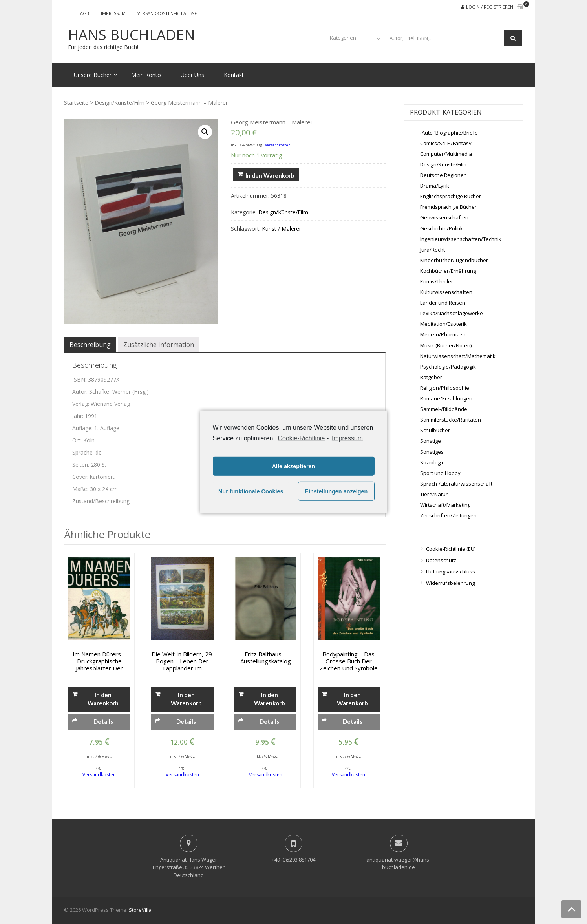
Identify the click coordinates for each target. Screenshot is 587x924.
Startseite (76, 103)
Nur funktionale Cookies (251, 491)
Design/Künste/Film (120, 103)
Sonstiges (432, 452)
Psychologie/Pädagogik (448, 367)
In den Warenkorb (270, 175)
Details (103, 721)
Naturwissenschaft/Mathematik (458, 356)
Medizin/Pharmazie (443, 334)
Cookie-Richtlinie (301, 438)
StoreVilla (140, 910)
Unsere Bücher (93, 75)
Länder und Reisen (443, 303)
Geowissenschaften (444, 217)
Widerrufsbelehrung (450, 583)
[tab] (90, 345)
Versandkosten (278, 145)
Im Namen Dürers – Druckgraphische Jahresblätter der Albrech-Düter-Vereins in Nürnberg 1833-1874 (99, 661)
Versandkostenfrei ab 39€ (167, 13)
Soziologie (432, 462)
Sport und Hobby (440, 473)
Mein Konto (146, 75)
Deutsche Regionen (443, 175)
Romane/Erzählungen (446, 398)
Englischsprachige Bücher (451, 196)
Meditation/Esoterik (443, 324)
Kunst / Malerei (281, 229)
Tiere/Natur (434, 494)
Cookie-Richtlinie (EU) (451, 549)
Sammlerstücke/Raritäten (451, 420)
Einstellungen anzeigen (336, 491)
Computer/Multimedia (446, 154)
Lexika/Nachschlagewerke (452, 313)
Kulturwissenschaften (446, 292)
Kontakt (234, 75)
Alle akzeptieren (294, 466)
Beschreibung (90, 345)
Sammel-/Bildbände (444, 409)
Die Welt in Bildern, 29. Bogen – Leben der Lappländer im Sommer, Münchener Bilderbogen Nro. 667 (182, 661)
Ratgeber (431, 377)
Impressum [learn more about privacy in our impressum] (347, 438)
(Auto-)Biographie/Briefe (449, 133)
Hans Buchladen (132, 35)
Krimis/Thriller (437, 281)
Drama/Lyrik (435, 186)
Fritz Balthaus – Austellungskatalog (266, 657)
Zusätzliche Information (159, 345)
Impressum (113, 13)
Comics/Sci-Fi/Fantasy (446, 143)
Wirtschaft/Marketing (445, 505)
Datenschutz (441, 560)
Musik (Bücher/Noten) (446, 345)
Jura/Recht (432, 250)
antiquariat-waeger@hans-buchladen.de (399, 864)
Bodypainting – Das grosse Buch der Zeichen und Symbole (349, 661)
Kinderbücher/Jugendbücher (454, 260)
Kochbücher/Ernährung (448, 271)
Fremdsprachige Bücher (448, 207)
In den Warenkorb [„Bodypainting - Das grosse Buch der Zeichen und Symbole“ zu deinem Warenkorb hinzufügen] (352, 699)
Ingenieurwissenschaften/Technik (461, 239)
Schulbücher (435, 430)
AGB (85, 13)
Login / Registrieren (490, 7)
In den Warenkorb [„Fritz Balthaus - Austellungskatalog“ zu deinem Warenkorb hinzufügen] (270, 699)
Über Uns (192, 75)
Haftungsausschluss (451, 572)
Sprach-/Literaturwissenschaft (456, 484)
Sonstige (431, 441)
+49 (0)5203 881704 (293, 860)
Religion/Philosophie (445, 388)
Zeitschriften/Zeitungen (448, 515)
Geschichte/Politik (442, 228)
